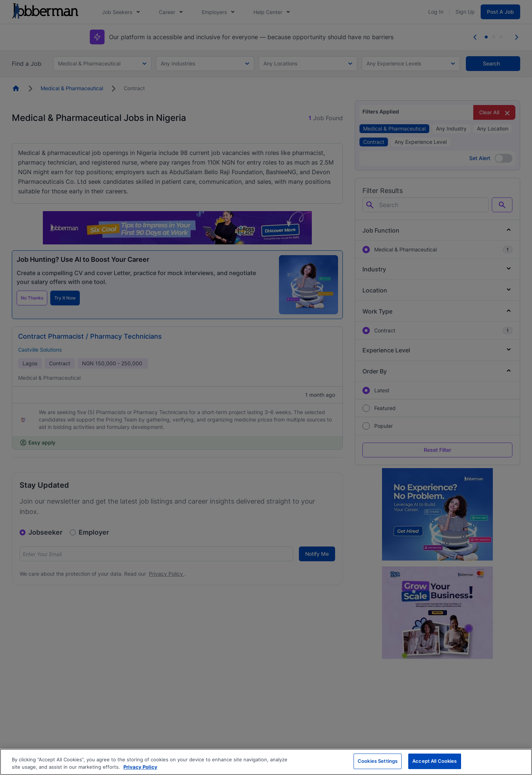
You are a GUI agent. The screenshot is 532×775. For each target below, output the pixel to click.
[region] (266, 762)
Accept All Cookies (434, 761)
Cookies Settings (378, 761)
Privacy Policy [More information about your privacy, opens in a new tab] (140, 767)
